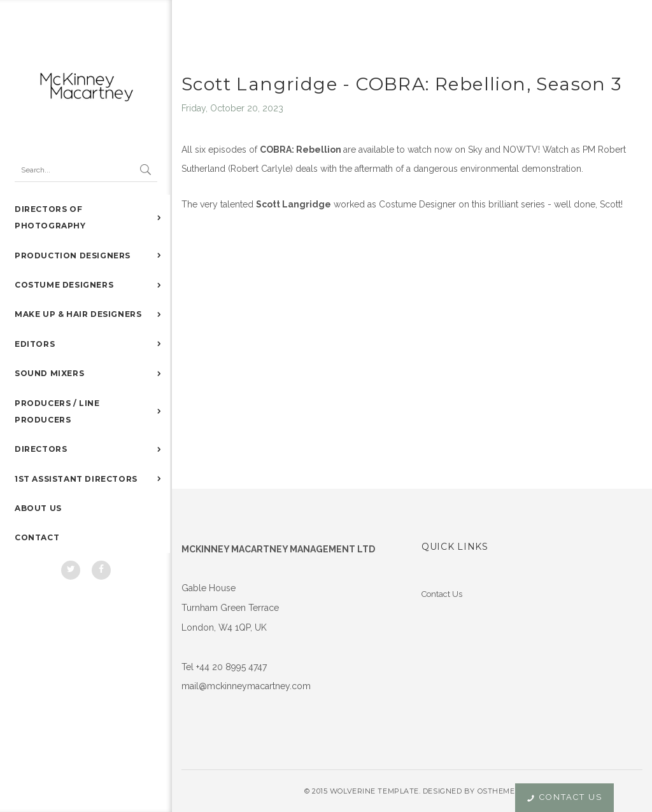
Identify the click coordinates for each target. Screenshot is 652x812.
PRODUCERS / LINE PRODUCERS (57, 411)
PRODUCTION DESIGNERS (73, 255)
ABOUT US (38, 508)
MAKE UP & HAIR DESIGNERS (78, 314)
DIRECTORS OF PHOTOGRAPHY (50, 217)
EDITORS (35, 344)
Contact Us (442, 594)
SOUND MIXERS (49, 373)
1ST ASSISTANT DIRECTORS (76, 479)
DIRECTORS (41, 449)
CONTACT (37, 537)
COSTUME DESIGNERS (64, 285)
